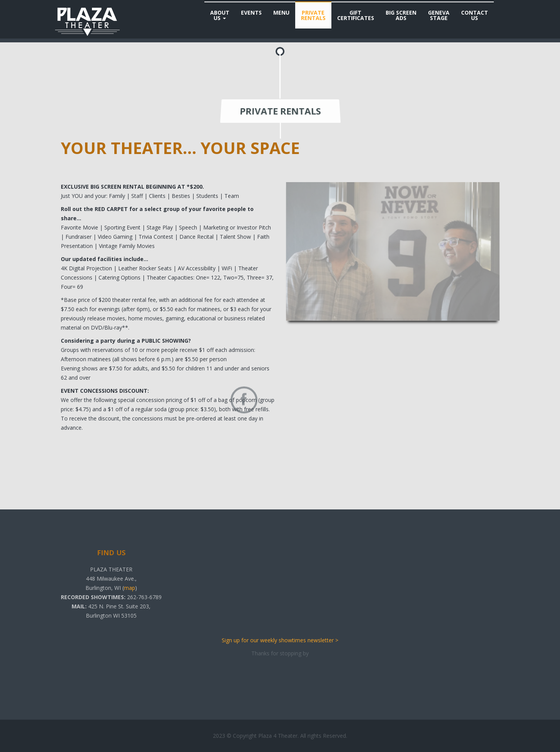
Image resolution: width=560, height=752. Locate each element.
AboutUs (220, 15)
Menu (281, 13)
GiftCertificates (356, 15)
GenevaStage (439, 15)
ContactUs (475, 15)
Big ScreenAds (401, 15)
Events (251, 13)
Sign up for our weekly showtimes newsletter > (280, 640)
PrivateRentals (313, 15)
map (130, 588)
